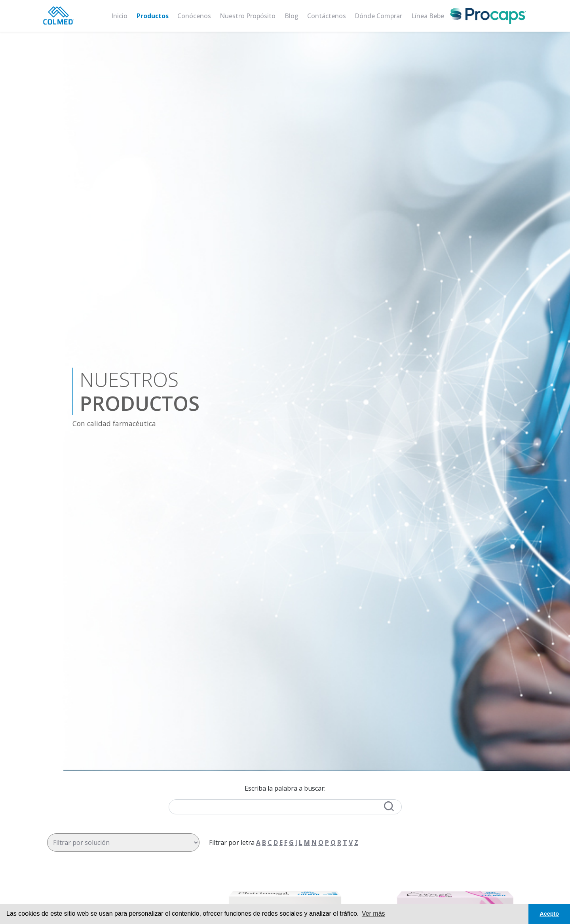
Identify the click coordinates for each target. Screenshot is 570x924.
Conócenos (194, 16)
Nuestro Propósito (248, 16)
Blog (292, 16)
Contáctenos (327, 16)
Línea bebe (428, 16)
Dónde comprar (378, 16)
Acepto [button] (549, 914)
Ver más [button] (373, 914)
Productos (153, 16)
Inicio (119, 16)
